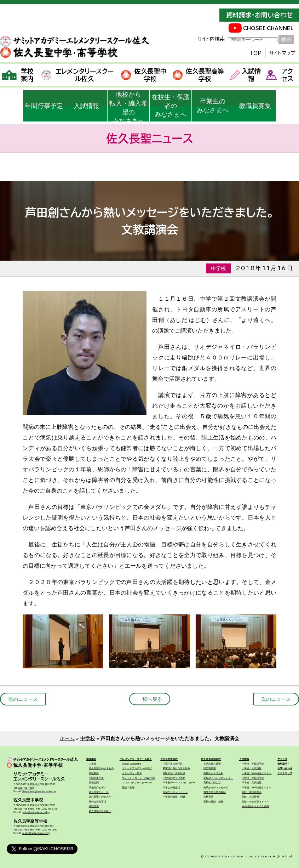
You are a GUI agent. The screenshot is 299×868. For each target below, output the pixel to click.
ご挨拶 (93, 764)
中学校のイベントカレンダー (179, 783)
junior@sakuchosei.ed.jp (36, 812)
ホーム (67, 738)
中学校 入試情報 (252, 783)
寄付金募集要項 (97, 802)
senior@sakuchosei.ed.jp (36, 833)
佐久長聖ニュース (99, 792)
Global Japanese (131, 764)
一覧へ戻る (150, 699)
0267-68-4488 (26, 788)
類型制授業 (210, 768)
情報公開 (94, 783)
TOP (255, 53)
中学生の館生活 (171, 788)
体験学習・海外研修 (174, 773)
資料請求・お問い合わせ (259, 15)
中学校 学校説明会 (253, 778)
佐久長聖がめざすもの (101, 768)
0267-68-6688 (26, 809)
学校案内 (18, 75)
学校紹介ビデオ (97, 788)
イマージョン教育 (132, 773)
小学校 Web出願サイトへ (257, 773)
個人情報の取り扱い (100, 811)
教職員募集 (255, 106)
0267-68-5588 (26, 830)
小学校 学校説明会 (253, 764)
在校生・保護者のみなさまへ (171, 106)
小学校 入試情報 (252, 768)
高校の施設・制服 (213, 802)
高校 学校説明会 (252, 792)
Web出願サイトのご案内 (255, 806)
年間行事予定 (44, 106)
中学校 (88, 738)
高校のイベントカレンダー (218, 778)
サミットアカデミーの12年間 (138, 778)
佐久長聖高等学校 (198, 75)
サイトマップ (282, 53)
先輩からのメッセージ (175, 792)
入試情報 (245, 75)
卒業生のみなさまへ (213, 106)
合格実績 (208, 797)
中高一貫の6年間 (172, 764)
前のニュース (23, 699)
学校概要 (94, 773)
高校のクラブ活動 (213, 773)
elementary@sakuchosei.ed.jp (39, 792)
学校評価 (94, 806)
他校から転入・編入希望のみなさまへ (128, 106)
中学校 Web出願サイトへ (257, 788)
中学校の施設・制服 (174, 797)
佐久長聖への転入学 (100, 797)
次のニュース (276, 699)
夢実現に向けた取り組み (176, 768)
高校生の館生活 (212, 783)
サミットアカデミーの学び (137, 768)
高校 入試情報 (250, 797)
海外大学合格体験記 (215, 792)
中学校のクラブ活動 (174, 778)
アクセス (280, 75)
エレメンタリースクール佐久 (77, 75)
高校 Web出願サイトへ (255, 802)
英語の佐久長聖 (212, 764)
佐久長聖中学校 (144, 75)
